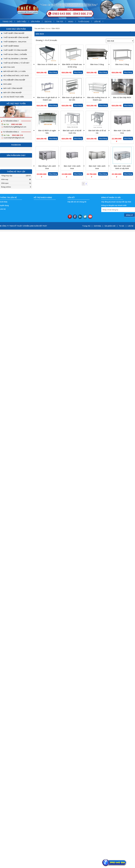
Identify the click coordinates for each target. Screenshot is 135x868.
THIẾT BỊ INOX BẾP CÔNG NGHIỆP (16, 37)
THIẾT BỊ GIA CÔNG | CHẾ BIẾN (15, 54)
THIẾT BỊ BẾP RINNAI (11, 46)
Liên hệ (3, 209)
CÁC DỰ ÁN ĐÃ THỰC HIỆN (14, 97)
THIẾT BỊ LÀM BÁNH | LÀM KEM (15, 59)
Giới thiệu (4, 202)
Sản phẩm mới (110, 226)
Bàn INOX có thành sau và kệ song (72, 66)
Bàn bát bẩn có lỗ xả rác (97, 132)
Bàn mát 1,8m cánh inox (97, 167)
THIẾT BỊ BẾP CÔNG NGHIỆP (14, 33)
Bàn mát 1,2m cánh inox (122, 132)
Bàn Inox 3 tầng (97, 64)
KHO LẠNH (7, 84)
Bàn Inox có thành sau (47, 64)
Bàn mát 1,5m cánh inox (72, 167)
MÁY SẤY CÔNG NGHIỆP (13, 93)
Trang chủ (86, 226)
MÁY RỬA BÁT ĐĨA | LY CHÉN (14, 71)
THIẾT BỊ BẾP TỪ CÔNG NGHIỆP (15, 50)
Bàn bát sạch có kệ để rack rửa (72, 132)
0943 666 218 (17, 135)
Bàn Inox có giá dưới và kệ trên (72, 99)
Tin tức (122, 226)
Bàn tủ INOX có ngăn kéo (47, 132)
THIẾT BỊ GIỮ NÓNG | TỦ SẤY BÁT (16, 63)
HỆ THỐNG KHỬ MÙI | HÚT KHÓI (16, 76)
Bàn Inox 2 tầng (122, 64)
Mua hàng (53, 72)
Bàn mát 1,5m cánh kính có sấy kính (122, 167)
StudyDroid (95, 205)
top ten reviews (74, 205)
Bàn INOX (40, 34)
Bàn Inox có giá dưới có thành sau (47, 99)
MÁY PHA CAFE (9, 67)
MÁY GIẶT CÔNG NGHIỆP (13, 88)
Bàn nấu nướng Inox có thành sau (97, 99)
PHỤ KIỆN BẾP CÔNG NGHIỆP (14, 80)
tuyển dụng (4, 205)
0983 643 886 (17, 124)
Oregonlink (86, 205)
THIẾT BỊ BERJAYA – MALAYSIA (15, 42)
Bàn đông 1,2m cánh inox (47, 167)
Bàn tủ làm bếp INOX (122, 97)
